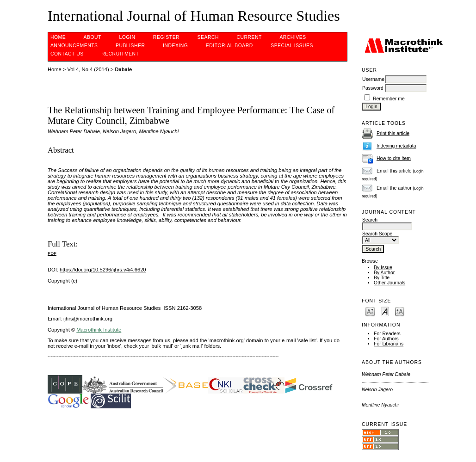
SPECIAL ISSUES (292, 46)
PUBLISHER (130, 46)
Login (127, 37)
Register (166, 37)
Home (58, 37)
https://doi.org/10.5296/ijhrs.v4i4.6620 (103, 270)
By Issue (383, 268)
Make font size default (385, 311)
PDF (52, 253)
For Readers (387, 334)
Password (373, 88)
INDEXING (175, 46)
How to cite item (394, 158)
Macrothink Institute (99, 330)
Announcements (74, 46)
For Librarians (389, 344)
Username (373, 79)
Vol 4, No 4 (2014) (88, 69)
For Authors (386, 339)
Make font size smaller (370, 311)
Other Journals (389, 283)
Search (208, 37)
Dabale (123, 69)
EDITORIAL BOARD (229, 46)
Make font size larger (400, 311)
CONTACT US (67, 54)
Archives (293, 37)
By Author (384, 273)
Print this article (393, 133)
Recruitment (120, 54)
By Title (382, 278)
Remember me (389, 99)
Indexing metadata (396, 146)
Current (249, 37)
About (93, 37)
